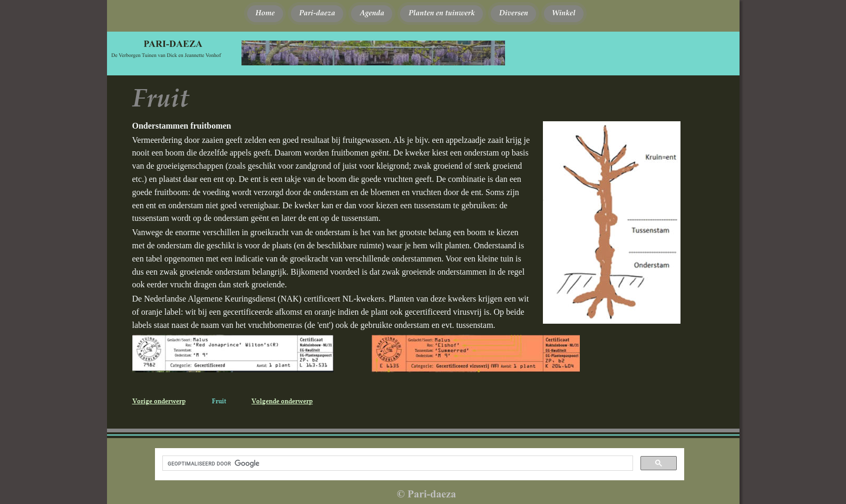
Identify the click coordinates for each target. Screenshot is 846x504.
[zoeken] (397, 463)
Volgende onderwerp (282, 401)
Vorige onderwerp (159, 401)
